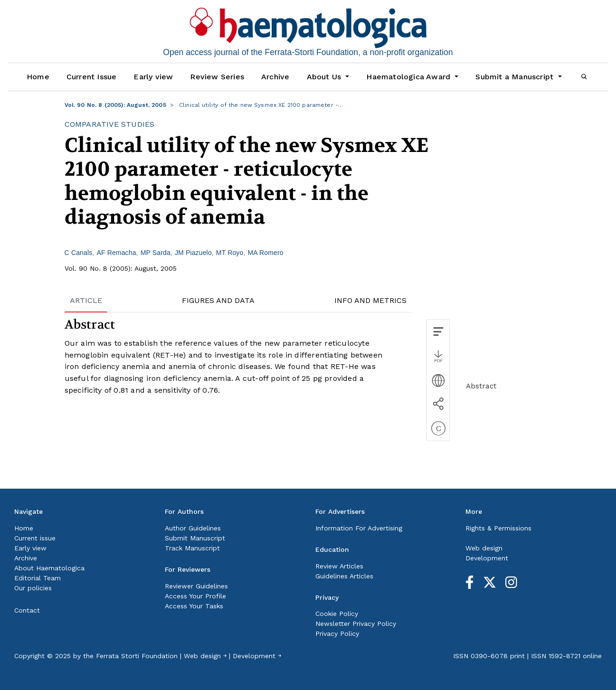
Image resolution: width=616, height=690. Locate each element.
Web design (484, 548)
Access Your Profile (195, 596)
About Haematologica (49, 568)
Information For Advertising (359, 528)
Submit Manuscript (195, 538)
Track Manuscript (192, 548)
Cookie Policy (337, 614)
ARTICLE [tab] (86, 300)
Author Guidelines (193, 528)
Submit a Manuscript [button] (516, 77)
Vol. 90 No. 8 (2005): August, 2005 (115, 105)
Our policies (33, 588)
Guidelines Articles (344, 576)
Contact (27, 610)
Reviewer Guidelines (196, 586)
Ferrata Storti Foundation (137, 656)
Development (487, 558)
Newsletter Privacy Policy (356, 624)
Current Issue (92, 77)
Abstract (481, 386)
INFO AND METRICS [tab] (370, 300)
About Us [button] (325, 77)
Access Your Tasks (194, 606)
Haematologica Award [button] (409, 77)
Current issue (35, 538)
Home (38, 77)
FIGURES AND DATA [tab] (218, 300)
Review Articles (339, 566)
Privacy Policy (337, 633)
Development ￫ (257, 656)
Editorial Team (38, 578)
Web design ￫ (205, 656)
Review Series (217, 77)
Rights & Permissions (498, 528)
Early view (153, 77)
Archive (275, 77)
